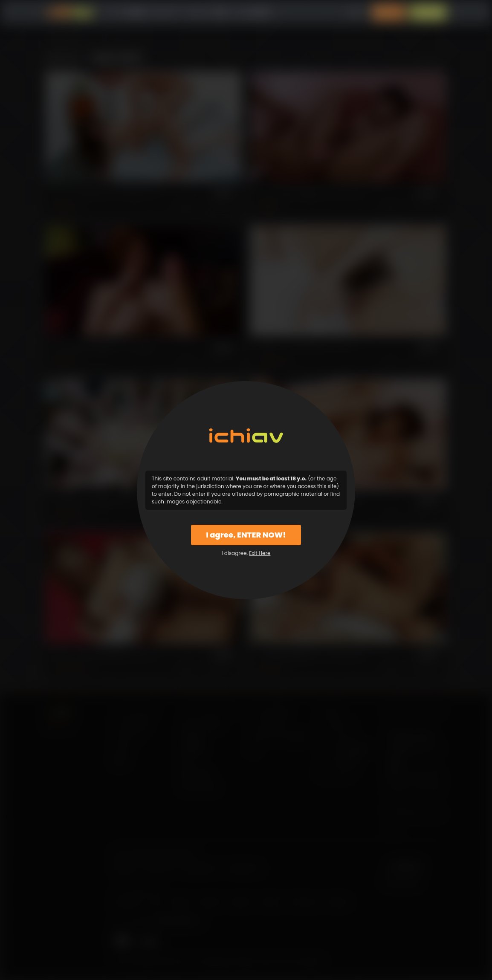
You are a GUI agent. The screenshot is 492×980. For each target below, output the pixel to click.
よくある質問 (250, 13)
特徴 (219, 13)
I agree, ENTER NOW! (246, 535)
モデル (198, 13)
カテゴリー (166, 13)
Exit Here (260, 553)
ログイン (389, 13)
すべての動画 (126, 13)
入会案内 (428, 13)
